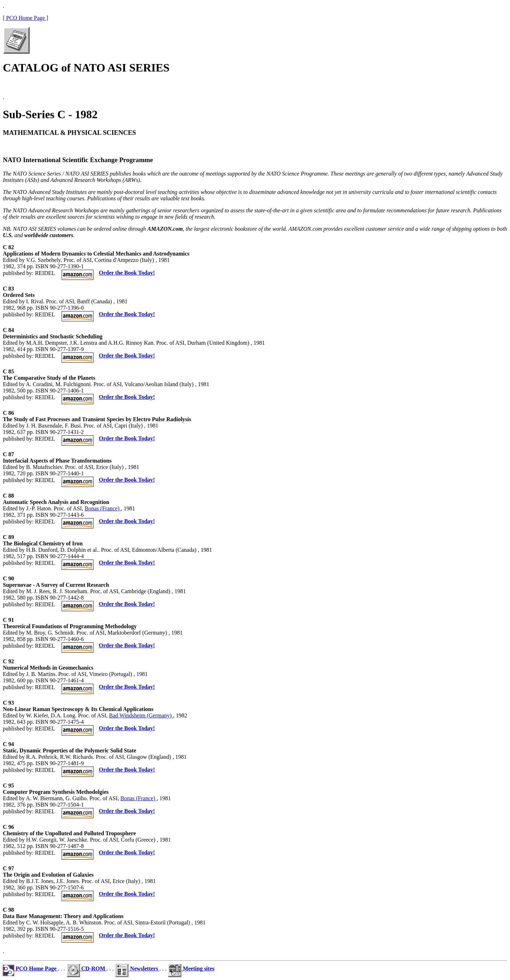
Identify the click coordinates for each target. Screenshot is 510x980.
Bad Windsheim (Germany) (141, 715)
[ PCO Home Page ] (25, 18)
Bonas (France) (103, 508)
